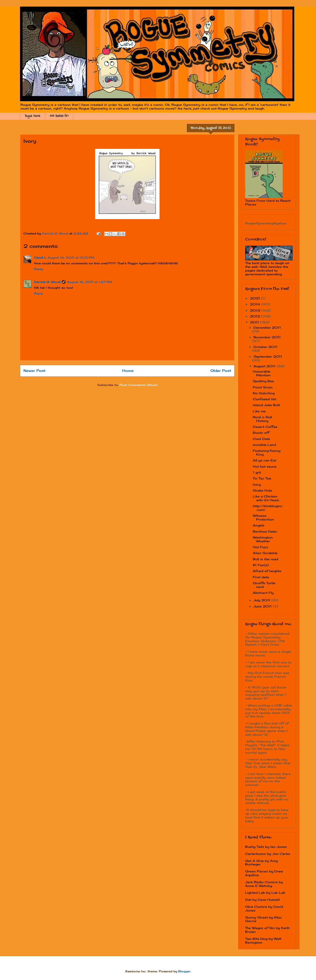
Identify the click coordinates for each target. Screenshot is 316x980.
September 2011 (268, 356)
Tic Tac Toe (262, 478)
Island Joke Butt (266, 405)
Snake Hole (262, 490)
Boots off (261, 433)
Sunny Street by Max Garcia (263, 919)
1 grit (257, 472)
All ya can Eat (265, 460)
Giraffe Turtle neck (264, 585)
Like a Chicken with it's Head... (267, 498)
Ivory (257, 484)
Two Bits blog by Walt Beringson (263, 940)
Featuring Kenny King (267, 452)
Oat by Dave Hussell (262, 900)
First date (261, 577)
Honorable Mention (262, 373)
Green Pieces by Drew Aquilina (264, 873)
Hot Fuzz (260, 547)
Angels (259, 525)
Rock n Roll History (262, 419)
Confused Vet (265, 399)
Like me (259, 411)
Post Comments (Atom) (139, 385)
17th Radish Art (59, 116)
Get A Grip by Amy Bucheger (261, 863)
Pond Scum (263, 387)
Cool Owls (261, 439)
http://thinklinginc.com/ (268, 508)
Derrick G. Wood (47, 282)
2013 (256, 310)
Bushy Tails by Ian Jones (266, 847)
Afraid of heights (267, 571)
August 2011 (265, 366)
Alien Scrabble (265, 553)
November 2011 (267, 337)
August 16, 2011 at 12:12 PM (71, 258)
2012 (256, 316)
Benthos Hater (265, 531)
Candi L (40, 258)
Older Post (221, 371)
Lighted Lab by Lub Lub (265, 893)
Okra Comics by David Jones (264, 908)
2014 (256, 304)
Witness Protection (263, 517)
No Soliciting (264, 393)
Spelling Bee (263, 381)
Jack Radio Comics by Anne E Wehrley (264, 884)
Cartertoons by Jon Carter (268, 854)
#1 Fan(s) (261, 565)
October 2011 (265, 347)
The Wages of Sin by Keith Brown (267, 930)
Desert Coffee (265, 427)
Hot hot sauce (265, 466)
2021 (256, 298)
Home (128, 371)
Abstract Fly (263, 593)
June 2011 (263, 606)
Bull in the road (266, 559)
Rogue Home (33, 116)
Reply (38, 269)
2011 (255, 322)
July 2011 (262, 600)
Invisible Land (264, 445)
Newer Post (34, 371)
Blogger (184, 971)
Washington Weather (263, 539)
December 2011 (267, 327)
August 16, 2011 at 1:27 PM (89, 282)
